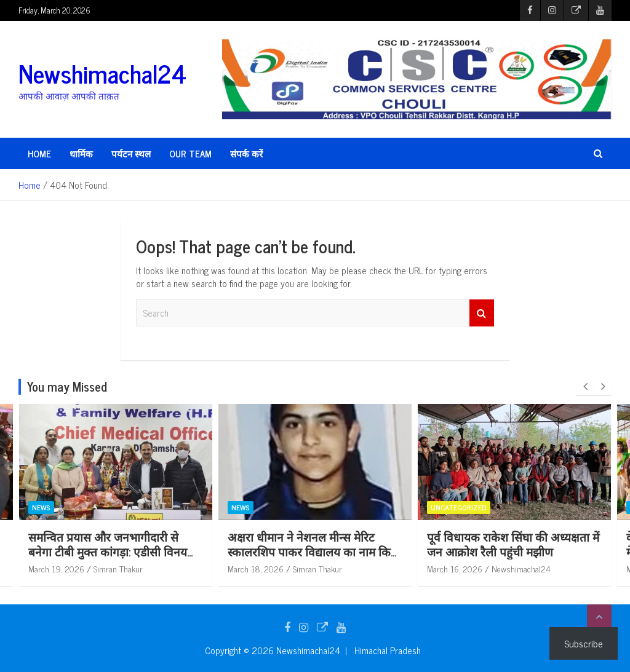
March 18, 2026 (289, 568)
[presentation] (585, 387)
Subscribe (584, 643)
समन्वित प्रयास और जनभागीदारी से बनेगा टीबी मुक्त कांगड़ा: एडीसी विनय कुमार (141, 551)
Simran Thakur (151, 568)
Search (482, 313)
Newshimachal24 (102, 73)
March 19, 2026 (90, 568)
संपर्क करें (246, 153)
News (74, 507)
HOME (39, 153)
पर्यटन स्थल (131, 153)
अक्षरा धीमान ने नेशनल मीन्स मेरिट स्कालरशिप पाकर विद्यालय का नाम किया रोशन (347, 551)
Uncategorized (492, 507)
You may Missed (67, 386)
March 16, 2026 (488, 568)
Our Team (190, 153)
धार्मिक (81, 153)
